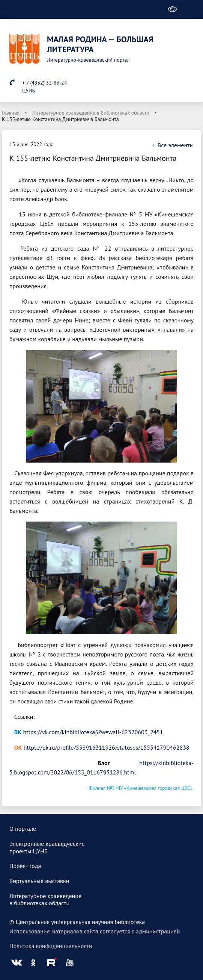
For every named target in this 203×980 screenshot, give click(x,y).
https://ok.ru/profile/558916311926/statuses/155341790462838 (107, 747)
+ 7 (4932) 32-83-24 (44, 83)
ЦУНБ (29, 91)
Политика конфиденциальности (51, 946)
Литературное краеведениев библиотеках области (45, 900)
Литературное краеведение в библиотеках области (91, 113)
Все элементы (172, 145)
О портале (23, 829)
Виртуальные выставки (39, 881)
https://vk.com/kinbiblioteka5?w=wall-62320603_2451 (93, 732)
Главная (11, 113)
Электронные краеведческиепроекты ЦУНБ (47, 847)
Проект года (25, 866)
